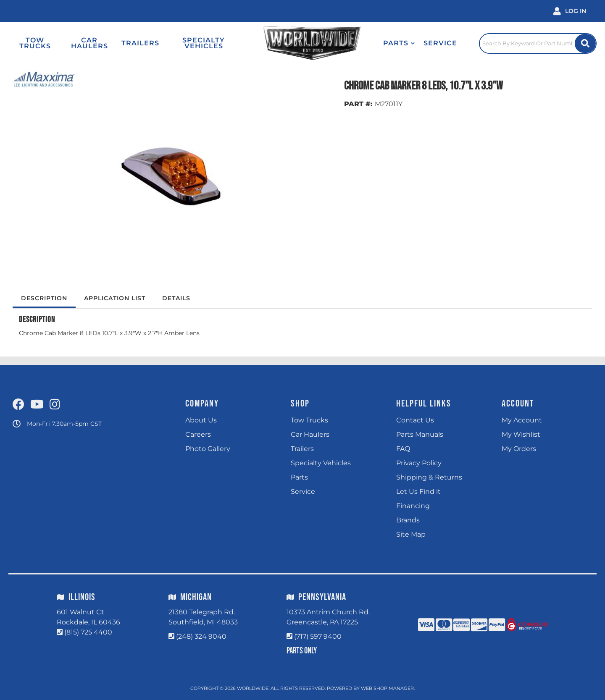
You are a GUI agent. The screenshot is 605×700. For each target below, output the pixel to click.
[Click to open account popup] (570, 11)
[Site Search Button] (585, 43)
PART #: (358, 104)
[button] (399, 43)
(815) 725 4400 (88, 632)
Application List (115, 298)
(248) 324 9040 (201, 636)
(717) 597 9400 (318, 636)
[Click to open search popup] (538, 43)
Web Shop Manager (387, 688)
